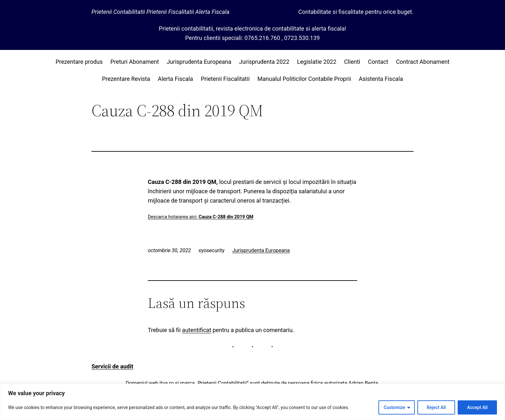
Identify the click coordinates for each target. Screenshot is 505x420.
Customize (394, 407)
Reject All (436, 407)
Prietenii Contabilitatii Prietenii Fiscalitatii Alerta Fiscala (161, 12)
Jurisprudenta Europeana (261, 250)
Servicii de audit (112, 366)
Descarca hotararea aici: (201, 217)
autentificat (196, 330)
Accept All (477, 407)
